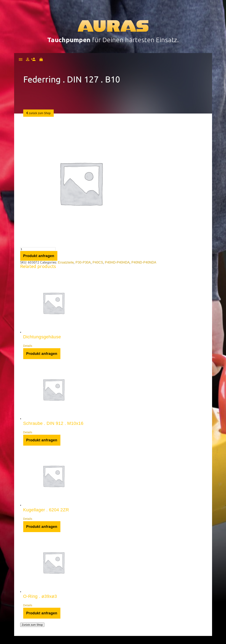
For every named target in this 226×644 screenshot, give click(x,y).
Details (28, 346)
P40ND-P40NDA (144, 262)
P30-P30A (83, 262)
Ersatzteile (66, 262)
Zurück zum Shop (32, 625)
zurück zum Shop (38, 113)
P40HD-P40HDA (117, 262)
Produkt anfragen (39, 256)
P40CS (98, 262)
